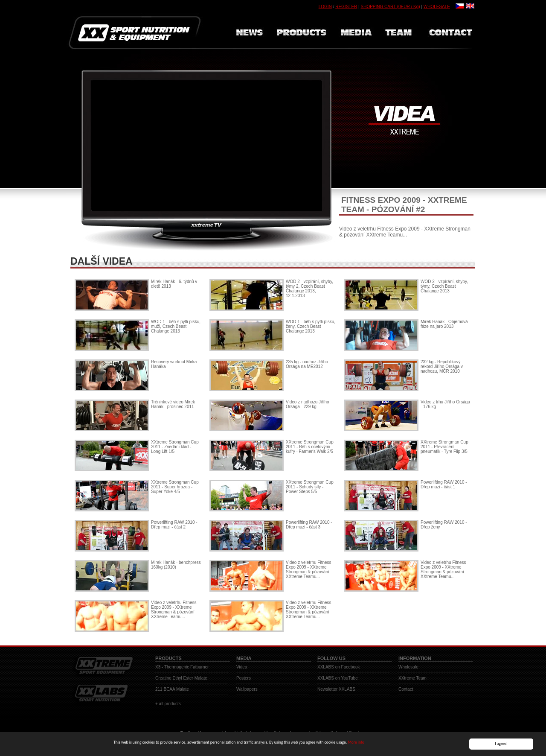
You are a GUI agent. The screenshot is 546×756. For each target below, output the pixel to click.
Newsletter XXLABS (336, 689)
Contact (406, 689)
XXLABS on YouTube (338, 678)
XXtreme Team (412, 678)
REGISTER (346, 7)
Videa (242, 667)
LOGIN (325, 7)
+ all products (168, 704)
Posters (244, 678)
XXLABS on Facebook (339, 667)
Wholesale (408, 667)
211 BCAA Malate (172, 689)
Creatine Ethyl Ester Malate (181, 678)
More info (356, 743)
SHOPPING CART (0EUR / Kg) (390, 7)
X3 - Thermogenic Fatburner (182, 667)
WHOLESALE (437, 7)
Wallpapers (247, 689)
